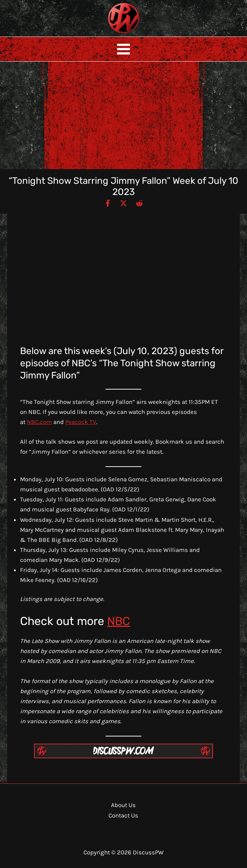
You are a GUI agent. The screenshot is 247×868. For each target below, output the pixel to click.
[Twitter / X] (124, 203)
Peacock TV (81, 422)
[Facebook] (108, 203)
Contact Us (123, 815)
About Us (123, 805)
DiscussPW (110, 34)
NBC (118, 621)
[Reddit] (139, 203)
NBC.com (39, 422)
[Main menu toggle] (124, 49)
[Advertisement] (124, 115)
